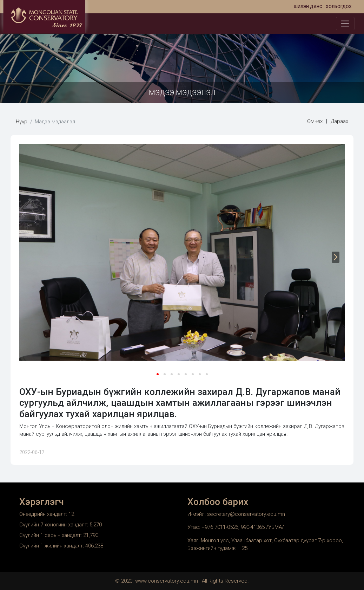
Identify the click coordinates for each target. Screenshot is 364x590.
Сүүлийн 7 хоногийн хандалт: (54, 525)
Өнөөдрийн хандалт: (44, 514)
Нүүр (22, 122)
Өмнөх (315, 121)
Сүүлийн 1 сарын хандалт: (51, 535)
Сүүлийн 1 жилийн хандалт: (52, 546)
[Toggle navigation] (345, 24)
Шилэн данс (308, 7)
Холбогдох (339, 7)
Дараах (339, 121)
